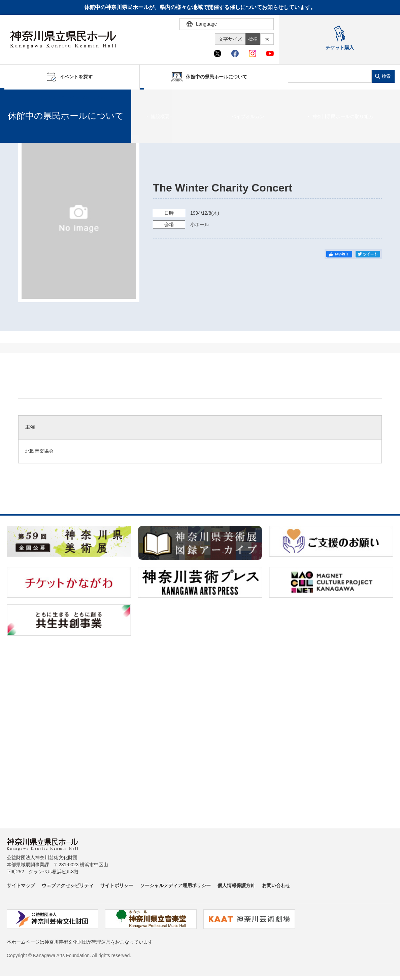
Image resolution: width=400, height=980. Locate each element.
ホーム (16, 98)
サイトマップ (21, 885)
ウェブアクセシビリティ (68, 885)
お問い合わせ (276, 885)
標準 (253, 39)
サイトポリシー (117, 885)
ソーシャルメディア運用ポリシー (175, 885)
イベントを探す (42, 98)
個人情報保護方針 (236, 885)
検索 (386, 76)
